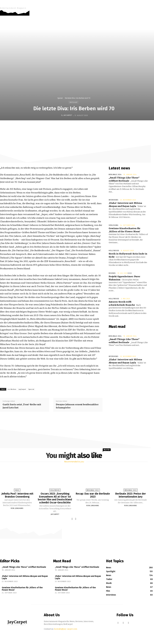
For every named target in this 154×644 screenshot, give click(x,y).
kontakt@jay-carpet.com (66, 629)
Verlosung (114, 225)
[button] (150, 5)
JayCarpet (68, 115)
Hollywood (114, 251)
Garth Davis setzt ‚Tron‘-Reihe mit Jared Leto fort (22, 406)
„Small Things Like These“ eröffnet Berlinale (24, 567)
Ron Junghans (17, 508)
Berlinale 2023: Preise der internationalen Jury (131, 495)
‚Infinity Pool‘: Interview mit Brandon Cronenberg (17, 495)
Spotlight (74, 102)
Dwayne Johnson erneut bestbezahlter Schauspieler (77, 406)
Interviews (114, 200)
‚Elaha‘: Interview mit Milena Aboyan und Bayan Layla (25, 577)
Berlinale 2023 (93, 490)
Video (17, 490)
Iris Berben (12, 389)
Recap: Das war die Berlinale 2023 (93, 495)
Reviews (112, 273)
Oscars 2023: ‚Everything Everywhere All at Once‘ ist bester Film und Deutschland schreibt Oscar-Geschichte (55, 498)
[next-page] (76, 518)
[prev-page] (72, 518)
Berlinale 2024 (115, 175)
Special (60, 98)
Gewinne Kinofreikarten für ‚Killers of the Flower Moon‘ (22, 588)
